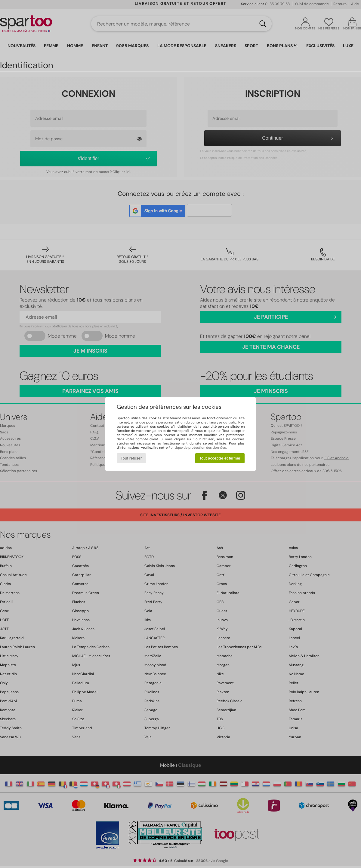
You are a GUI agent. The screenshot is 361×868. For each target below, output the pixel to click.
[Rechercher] (263, 24)
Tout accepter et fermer (220, 458)
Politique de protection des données (197, 448)
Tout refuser (131, 458)
